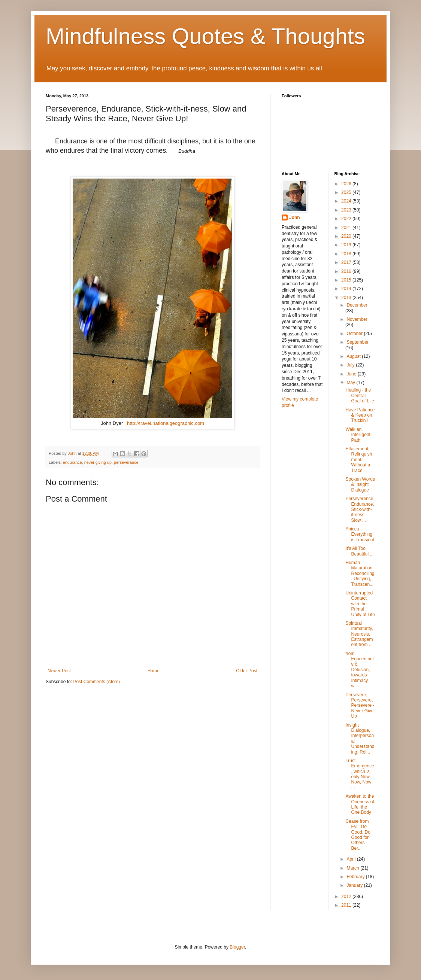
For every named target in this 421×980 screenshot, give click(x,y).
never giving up (98, 462)
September (358, 342)
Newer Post (59, 671)
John (295, 217)
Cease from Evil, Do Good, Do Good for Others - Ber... (358, 835)
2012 (347, 897)
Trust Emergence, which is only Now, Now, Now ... (360, 774)
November (357, 319)
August (354, 356)
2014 (347, 289)
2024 (347, 201)
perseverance (126, 462)
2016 (347, 271)
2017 (347, 262)
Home (154, 671)
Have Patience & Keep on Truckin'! (360, 415)
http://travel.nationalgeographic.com (166, 423)
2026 (347, 184)
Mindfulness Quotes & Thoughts (205, 36)
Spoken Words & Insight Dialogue (360, 485)
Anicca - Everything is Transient (360, 534)
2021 (347, 228)
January (355, 885)
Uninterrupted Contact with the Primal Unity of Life (360, 604)
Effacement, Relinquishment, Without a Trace (359, 460)
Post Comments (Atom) (96, 682)
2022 (347, 219)
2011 (347, 905)
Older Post (247, 671)
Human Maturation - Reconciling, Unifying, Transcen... (360, 573)
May (351, 383)
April (352, 859)
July (351, 365)
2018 (347, 254)
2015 (347, 280)
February (356, 877)
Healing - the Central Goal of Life (360, 395)
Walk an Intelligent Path (358, 435)
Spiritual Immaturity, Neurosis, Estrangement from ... (359, 634)
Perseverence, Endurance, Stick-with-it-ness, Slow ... (360, 509)
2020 (347, 236)
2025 (347, 192)
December (357, 305)
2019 (347, 245)
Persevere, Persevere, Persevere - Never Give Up (360, 706)
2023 (347, 210)
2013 (347, 298)
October (355, 334)
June (352, 374)
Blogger (237, 947)
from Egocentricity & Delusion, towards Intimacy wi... (360, 670)
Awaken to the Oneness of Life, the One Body (360, 804)
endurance (72, 462)
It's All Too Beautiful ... (359, 551)
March (353, 868)
